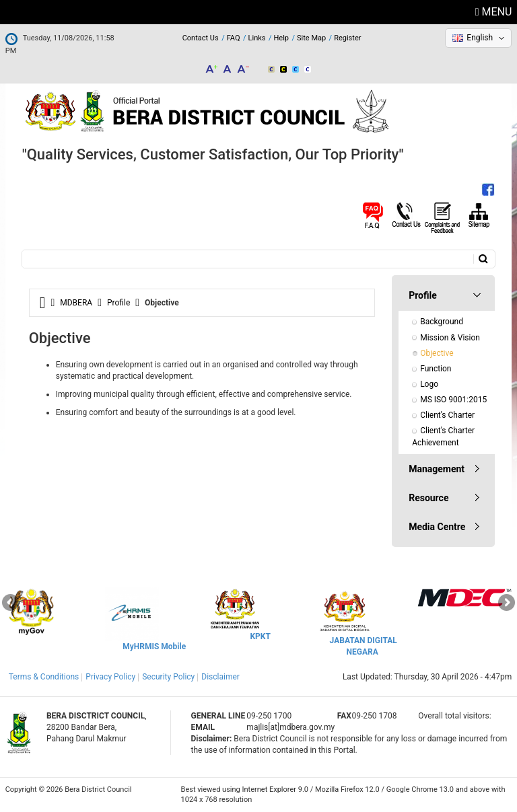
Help (281, 38)
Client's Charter (447, 415)
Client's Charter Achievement (444, 436)
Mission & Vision (450, 338)
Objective (437, 353)
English (480, 38)
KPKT (260, 636)
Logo (429, 384)
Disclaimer (220, 677)
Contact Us (201, 38)
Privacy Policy (110, 677)
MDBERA (76, 303)
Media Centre (437, 527)
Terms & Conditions (44, 677)
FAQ (234, 38)
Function (436, 369)
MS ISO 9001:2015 (453, 400)
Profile (118, 303)
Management (437, 469)
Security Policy (168, 677)
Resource (428, 498)
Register (347, 38)
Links (257, 38)
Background (442, 322)
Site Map (311, 38)
